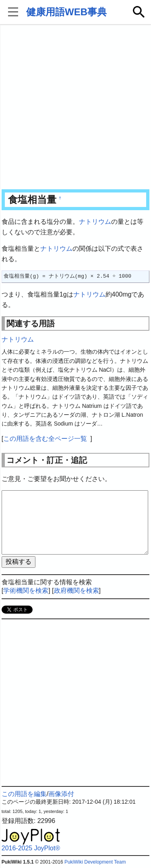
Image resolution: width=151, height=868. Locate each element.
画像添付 (61, 794)
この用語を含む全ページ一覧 (45, 439)
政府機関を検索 (77, 591)
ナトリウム (95, 222)
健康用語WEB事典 (66, 12)
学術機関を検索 (26, 591)
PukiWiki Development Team (95, 862)
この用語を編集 (24, 794)
